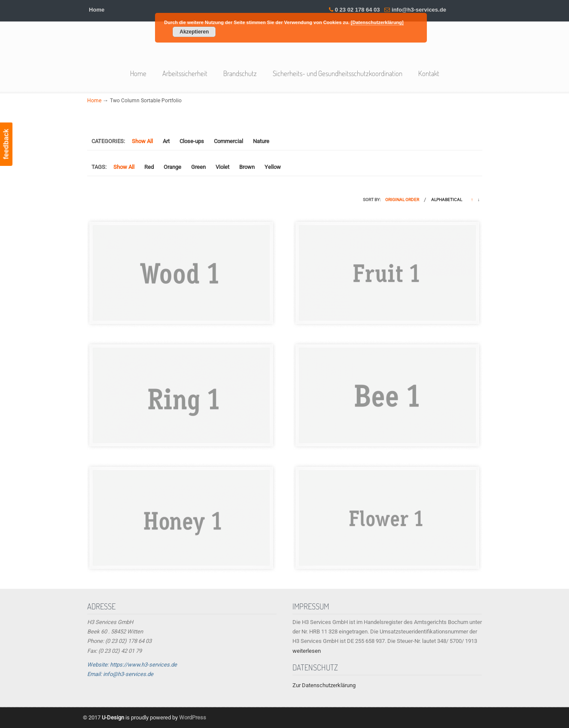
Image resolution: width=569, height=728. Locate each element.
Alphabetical (447, 200)
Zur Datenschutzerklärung (324, 685)
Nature (261, 141)
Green (198, 167)
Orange (172, 167)
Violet (222, 167)
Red (149, 167)
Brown (247, 167)
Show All (142, 141)
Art (166, 141)
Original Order (402, 200)
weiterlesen (307, 651)
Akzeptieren (194, 32)
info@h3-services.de (419, 10)
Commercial (228, 141)
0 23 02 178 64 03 (358, 10)
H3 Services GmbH (285, 47)
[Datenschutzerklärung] (377, 22)
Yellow (273, 167)
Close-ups (192, 141)
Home (97, 10)
